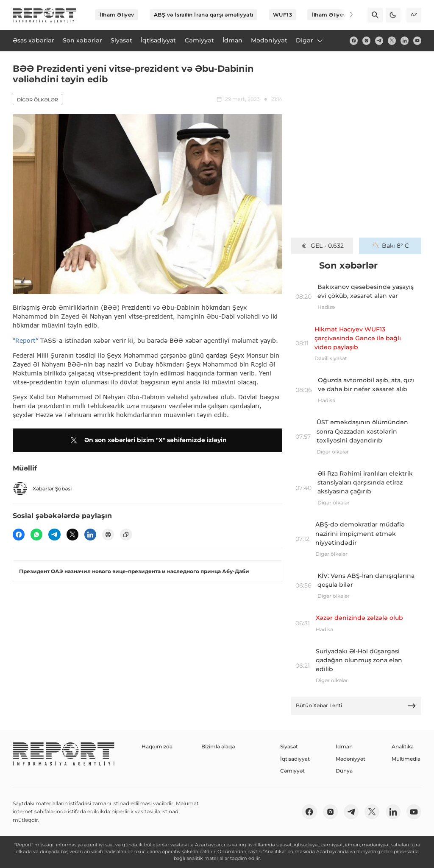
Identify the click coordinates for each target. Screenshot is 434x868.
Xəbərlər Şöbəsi (42, 489)
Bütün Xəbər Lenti (356, 706)
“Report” (25, 340)
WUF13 (283, 15)
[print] (108, 535)
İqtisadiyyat (295, 759)
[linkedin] (405, 41)
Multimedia (406, 759)
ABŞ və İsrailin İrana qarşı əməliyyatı (204, 15)
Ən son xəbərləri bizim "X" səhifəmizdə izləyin (147, 440)
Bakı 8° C (390, 246)
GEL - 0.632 (322, 246)
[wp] (36, 535)
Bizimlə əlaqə (218, 746)
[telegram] (379, 41)
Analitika (403, 746)
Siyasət (289, 746)
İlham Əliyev (117, 15)
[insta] (366, 41)
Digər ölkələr (38, 100)
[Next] (346, 15)
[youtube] (417, 41)
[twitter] (392, 41)
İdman (344, 746)
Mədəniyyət (351, 759)
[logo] (45, 15)
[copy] (126, 535)
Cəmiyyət (292, 771)
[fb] (354, 41)
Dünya (344, 771)
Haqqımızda (157, 746)
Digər (310, 40)
